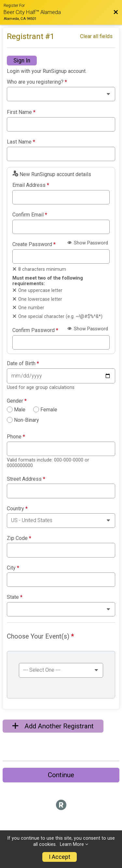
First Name (21, 112)
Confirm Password (35, 330)
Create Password (34, 244)
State (15, 597)
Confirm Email (30, 215)
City (13, 568)
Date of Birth (23, 364)
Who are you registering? (37, 82)
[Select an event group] (61, 670)
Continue (61, 775)
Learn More (72, 844)
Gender (17, 401)
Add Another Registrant (53, 726)
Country (17, 509)
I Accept (60, 857)
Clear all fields (96, 36)
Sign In (22, 61)
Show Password (88, 243)
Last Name (21, 142)
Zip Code (19, 538)
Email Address (31, 185)
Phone (16, 437)
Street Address (26, 479)
